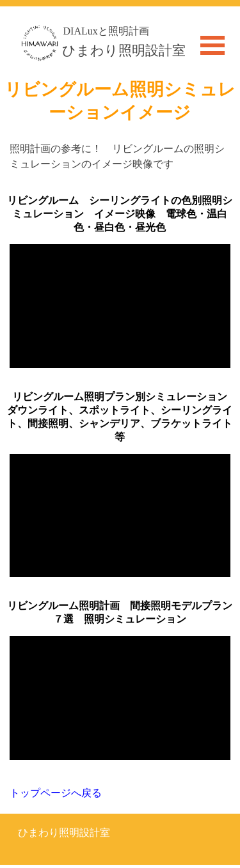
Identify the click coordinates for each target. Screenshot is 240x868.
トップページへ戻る (56, 793)
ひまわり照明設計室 (124, 50)
